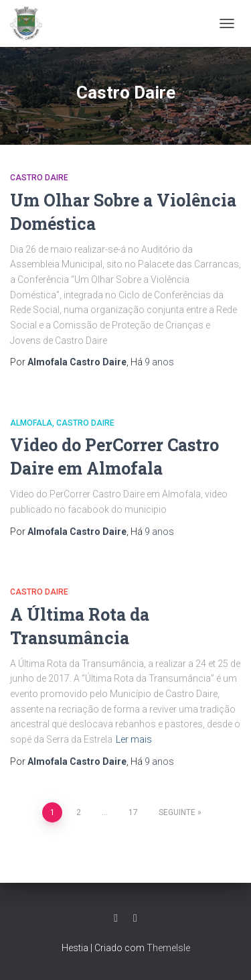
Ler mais (134, 739)
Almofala (31, 423)
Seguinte (177, 812)
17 (133, 812)
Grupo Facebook (135, 918)
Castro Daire (39, 178)
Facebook (116, 918)
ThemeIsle (168, 948)
